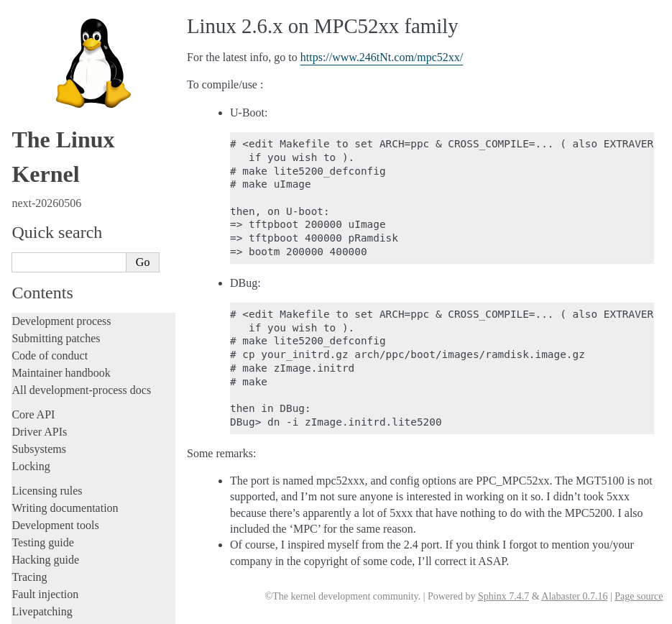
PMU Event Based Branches (84, 232)
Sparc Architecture (60, 474)
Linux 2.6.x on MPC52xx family (95, 161)
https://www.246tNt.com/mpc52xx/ (382, 57)
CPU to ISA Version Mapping (87, 133)
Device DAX (55, 386)
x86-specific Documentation (80, 490)
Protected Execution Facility (84, 330)
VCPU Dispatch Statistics (79, 372)
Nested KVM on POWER (79, 176)
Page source (639, 596)
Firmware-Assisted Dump (79, 49)
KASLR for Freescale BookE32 (91, 148)
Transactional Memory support (89, 316)
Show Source (42, 611)
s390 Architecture (58, 444)
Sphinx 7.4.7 (503, 596)
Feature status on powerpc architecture (103, 414)
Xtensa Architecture (63, 505)
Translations (40, 553)
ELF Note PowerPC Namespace (91, 36)
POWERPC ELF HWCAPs (82, 21)
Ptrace (42, 246)
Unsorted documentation (68, 529)
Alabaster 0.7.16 (574, 596)
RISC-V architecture (64, 428)
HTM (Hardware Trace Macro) (89, 64)
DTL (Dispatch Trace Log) (81, 400)
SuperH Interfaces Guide (73, 459)
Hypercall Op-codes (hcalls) (84, 189)
